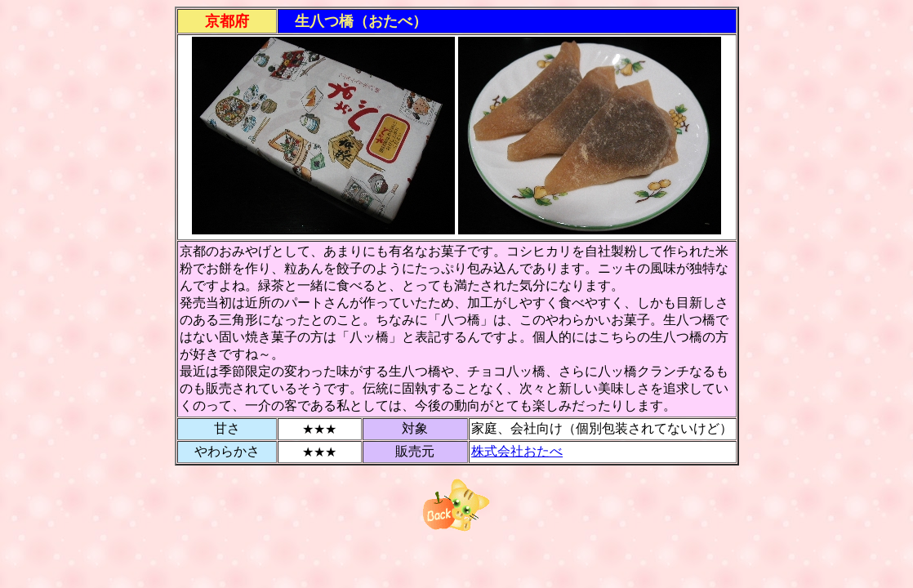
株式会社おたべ (517, 451)
